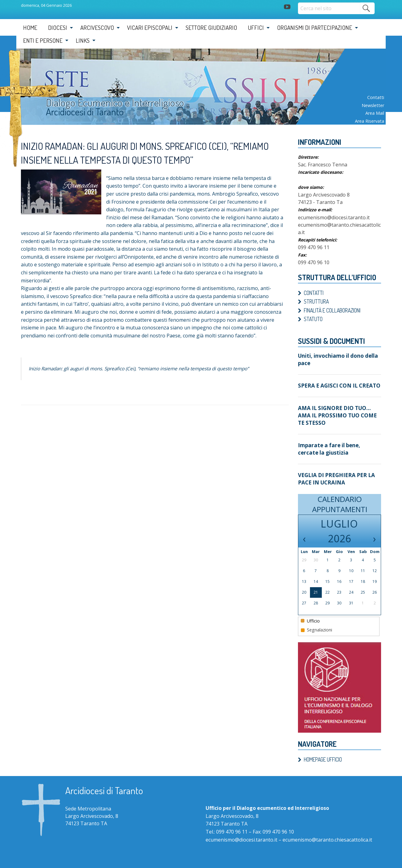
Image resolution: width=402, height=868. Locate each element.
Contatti (376, 97)
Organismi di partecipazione (315, 28)
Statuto (313, 319)
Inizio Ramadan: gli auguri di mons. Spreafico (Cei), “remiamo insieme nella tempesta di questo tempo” (147, 368)
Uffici (256, 28)
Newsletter (373, 105)
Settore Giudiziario (211, 28)
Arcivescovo (97, 28)
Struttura (316, 301)
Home (30, 28)
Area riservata (370, 121)
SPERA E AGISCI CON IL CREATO (336, 384)
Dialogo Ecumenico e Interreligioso (120, 103)
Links (83, 40)
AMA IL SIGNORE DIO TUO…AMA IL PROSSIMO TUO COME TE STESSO (340, 410)
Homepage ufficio (323, 747)
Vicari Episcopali (150, 28)
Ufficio (310, 609)
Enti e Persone (43, 40)
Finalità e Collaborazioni (332, 310)
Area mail (375, 113)
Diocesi (58, 28)
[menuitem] (30, 28)
